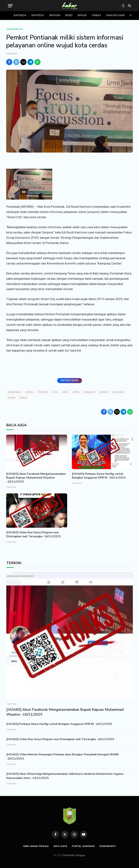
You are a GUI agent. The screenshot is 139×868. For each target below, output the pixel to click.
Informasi (43, 392)
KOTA (55, 392)
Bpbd (69, 15)
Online (76, 392)
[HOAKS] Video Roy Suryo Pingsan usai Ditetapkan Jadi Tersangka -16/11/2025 (33, 534)
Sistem (12, 398)
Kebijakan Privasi (36, 846)
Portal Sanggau (83, 846)
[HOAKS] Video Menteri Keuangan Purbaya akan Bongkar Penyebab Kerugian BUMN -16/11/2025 (62, 757)
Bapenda (20, 15)
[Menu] (10, 6)
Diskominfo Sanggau (74, 855)
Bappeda (38, 15)
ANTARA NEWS (70, 380)
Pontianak (118, 392)
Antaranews (14, 29)
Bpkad (82, 15)
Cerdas (29, 392)
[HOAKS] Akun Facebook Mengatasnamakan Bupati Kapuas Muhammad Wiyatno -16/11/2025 (36, 478)
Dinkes (96, 15)
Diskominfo (108, 846)
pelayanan (89, 392)
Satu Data (60, 846)
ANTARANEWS (14, 392)
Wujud (23, 398)
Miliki (65, 392)
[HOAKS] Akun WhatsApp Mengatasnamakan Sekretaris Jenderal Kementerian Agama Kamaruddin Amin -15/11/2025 (65, 776)
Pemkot (104, 392)
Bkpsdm (55, 15)
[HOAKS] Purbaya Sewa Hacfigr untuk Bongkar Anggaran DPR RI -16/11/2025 (99, 476)
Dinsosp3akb (115, 15)
